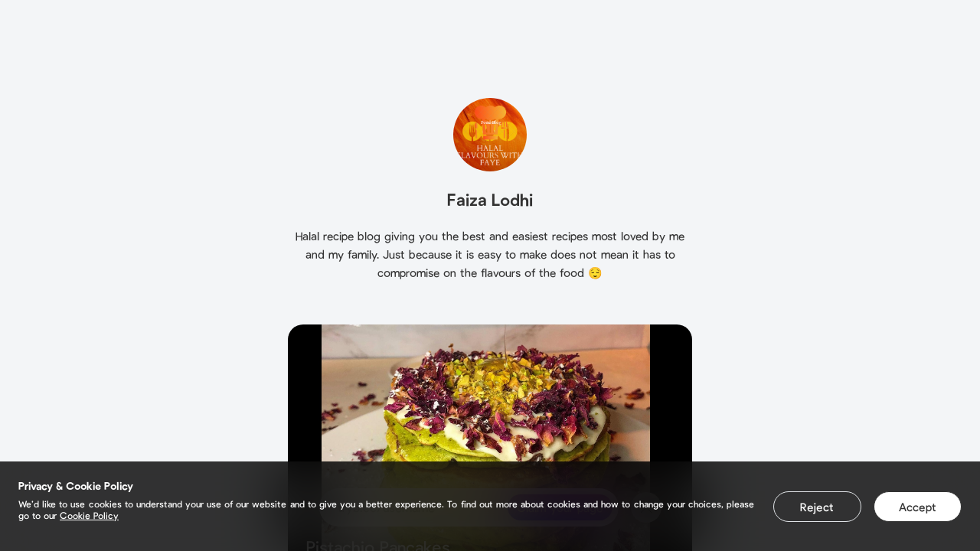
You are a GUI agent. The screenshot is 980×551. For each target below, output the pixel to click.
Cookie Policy (89, 515)
